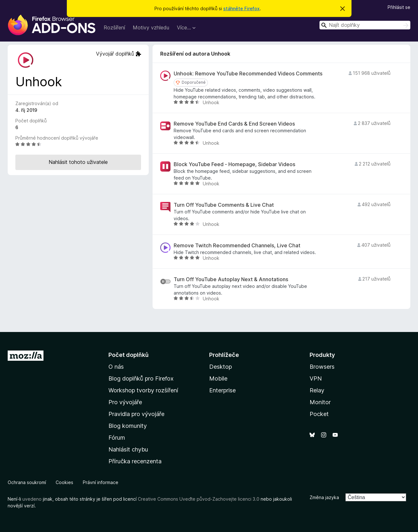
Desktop (221, 367)
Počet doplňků (129, 355)
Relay (317, 390)
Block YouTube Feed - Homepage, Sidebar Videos (234, 164)
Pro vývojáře (125, 402)
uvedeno (33, 499)
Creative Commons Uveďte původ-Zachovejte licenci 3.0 (199, 499)
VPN (316, 378)
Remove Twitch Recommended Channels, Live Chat (237, 246)
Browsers (322, 367)
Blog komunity (128, 426)
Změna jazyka (324, 497)
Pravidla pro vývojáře (136, 414)
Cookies (64, 482)
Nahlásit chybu (128, 449)
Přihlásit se (399, 7)
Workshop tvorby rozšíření (143, 390)
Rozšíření (114, 27)
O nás (116, 367)
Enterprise (222, 390)
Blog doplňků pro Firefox (141, 378)
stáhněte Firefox (241, 8)
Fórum (117, 438)
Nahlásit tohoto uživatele (78, 162)
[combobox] (365, 25)
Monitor (320, 402)
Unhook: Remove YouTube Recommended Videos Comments (248, 74)
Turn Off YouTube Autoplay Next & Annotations (231, 279)
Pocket (319, 414)
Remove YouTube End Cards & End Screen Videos (234, 124)
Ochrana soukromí (27, 482)
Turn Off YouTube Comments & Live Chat (224, 205)
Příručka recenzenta (135, 461)
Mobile (218, 378)
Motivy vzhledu (151, 27)
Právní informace (101, 482)
